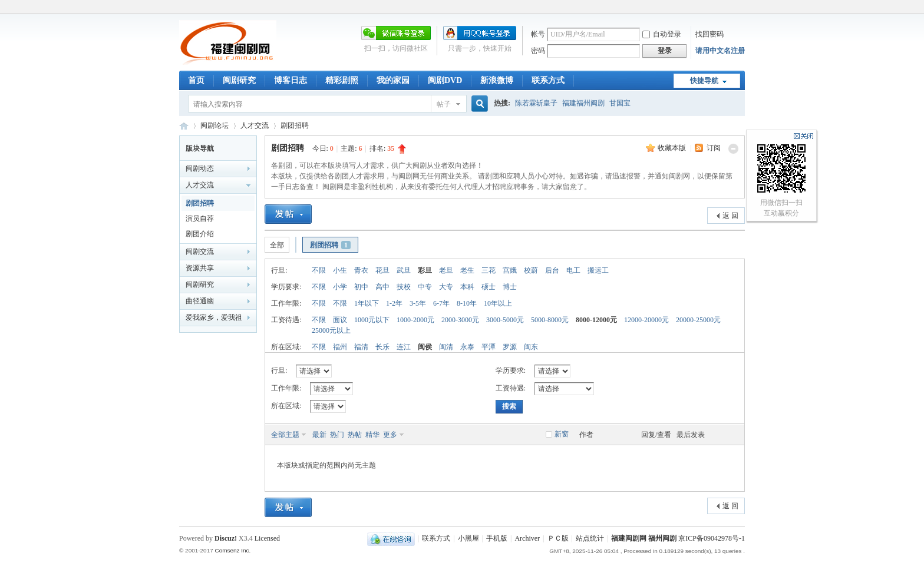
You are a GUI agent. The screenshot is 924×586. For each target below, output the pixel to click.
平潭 (489, 347)
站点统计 (590, 538)
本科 (467, 287)
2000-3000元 (460, 320)
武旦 (404, 270)
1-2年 (394, 303)
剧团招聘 (295, 125)
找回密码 (709, 34)
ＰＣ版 (558, 538)
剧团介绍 (200, 234)
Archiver (527, 538)
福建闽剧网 (184, 126)
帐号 (538, 34)
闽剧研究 (239, 80)
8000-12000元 (596, 320)
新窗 (562, 434)
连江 (404, 347)
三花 (489, 270)
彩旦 (425, 270)
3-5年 (418, 303)
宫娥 (510, 270)
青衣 (361, 270)
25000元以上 (331, 330)
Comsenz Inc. (232, 550)
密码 (538, 51)
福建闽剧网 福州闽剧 (644, 538)
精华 (372, 435)
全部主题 (285, 435)
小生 (340, 270)
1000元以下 (372, 320)
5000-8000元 (550, 320)
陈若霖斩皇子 (536, 103)
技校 (404, 287)
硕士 (489, 287)
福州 (340, 347)
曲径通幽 (200, 301)
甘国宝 (620, 103)
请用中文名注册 (720, 51)
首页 (196, 80)
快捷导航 (704, 81)
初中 (361, 287)
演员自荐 (200, 218)
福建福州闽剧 (583, 103)
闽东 (531, 347)
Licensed (267, 538)
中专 (425, 287)
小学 (340, 287)
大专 (446, 287)
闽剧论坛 (214, 125)
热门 (337, 435)
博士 (510, 287)
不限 (319, 270)
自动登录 (662, 34)
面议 (340, 320)
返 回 (730, 216)
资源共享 (200, 268)
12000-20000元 (646, 320)
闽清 (446, 347)
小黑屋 (468, 538)
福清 (361, 347)
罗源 (510, 347)
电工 (573, 270)
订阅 (714, 148)
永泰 (467, 347)
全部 (277, 245)
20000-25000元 (698, 320)
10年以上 (498, 303)
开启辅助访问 (742, 8)
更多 (390, 435)
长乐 (382, 347)
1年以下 (367, 303)
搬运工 (598, 270)
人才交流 (255, 125)
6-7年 (441, 303)
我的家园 (393, 80)
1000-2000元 (415, 320)
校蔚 (531, 270)
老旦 (446, 270)
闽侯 (425, 347)
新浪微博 (497, 80)
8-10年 (467, 303)
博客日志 (291, 80)
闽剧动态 (200, 168)
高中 (382, 287)
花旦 (382, 270)
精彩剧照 (342, 80)
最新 (319, 435)
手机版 (497, 538)
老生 (467, 270)
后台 (552, 270)
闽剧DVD (445, 80)
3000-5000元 (505, 320)
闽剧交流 (200, 251)
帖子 (444, 104)
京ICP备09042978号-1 (712, 538)
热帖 (355, 435)
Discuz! (226, 538)
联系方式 (548, 80)
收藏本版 (673, 148)
